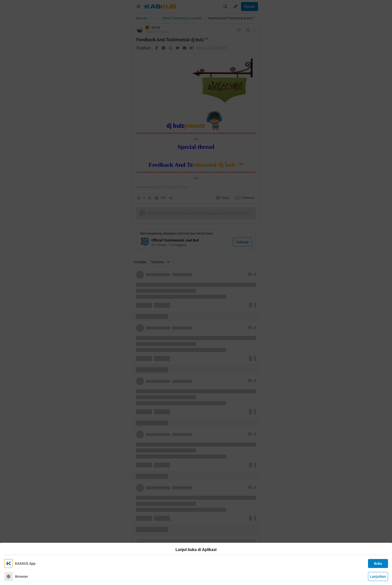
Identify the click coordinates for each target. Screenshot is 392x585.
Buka (378, 563)
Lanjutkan (378, 576)
